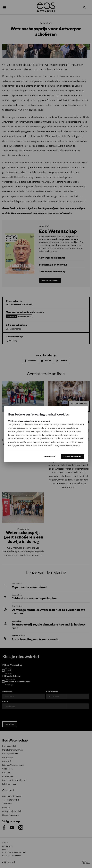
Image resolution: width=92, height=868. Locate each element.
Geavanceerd (50, 456)
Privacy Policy (73, 445)
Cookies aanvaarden (72, 456)
